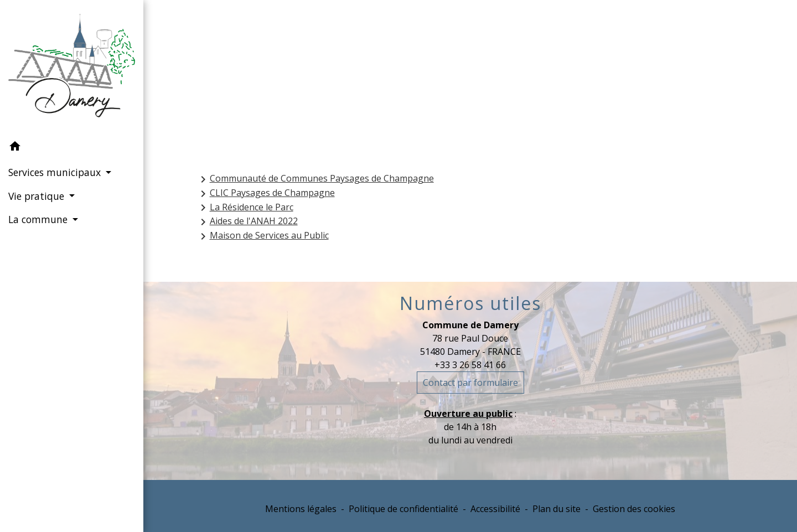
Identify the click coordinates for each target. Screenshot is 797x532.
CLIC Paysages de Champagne (266, 193)
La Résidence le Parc (245, 208)
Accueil (345, 79)
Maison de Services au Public (263, 236)
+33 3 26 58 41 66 (470, 365)
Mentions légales (301, 509)
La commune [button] (39, 219)
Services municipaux (437, 79)
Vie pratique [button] (38, 196)
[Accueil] (72, 68)
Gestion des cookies (634, 509)
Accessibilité (495, 509)
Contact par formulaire (470, 383)
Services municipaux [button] (56, 172)
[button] (72, 148)
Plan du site (557, 509)
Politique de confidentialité (403, 509)
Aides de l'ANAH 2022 (247, 222)
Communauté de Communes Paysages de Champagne (315, 179)
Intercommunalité (563, 79)
